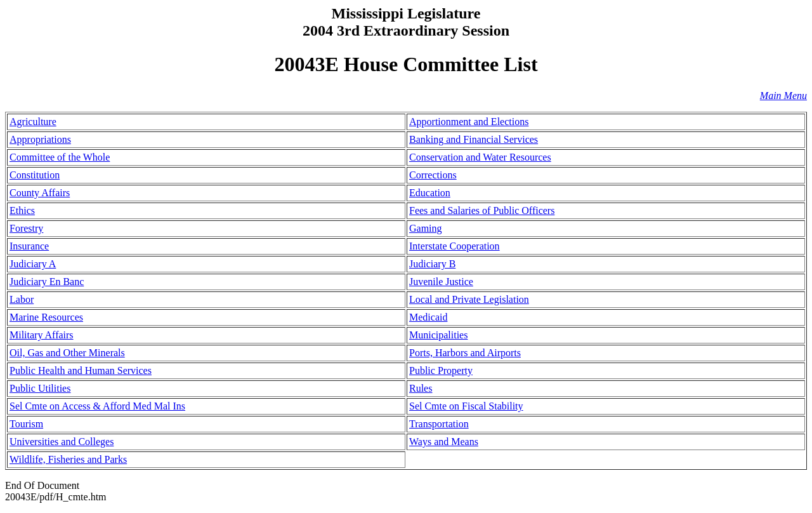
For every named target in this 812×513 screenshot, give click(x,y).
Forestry (26, 228)
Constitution (35, 175)
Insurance (29, 246)
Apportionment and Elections (469, 122)
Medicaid (428, 317)
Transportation (439, 424)
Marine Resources (46, 317)
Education (430, 193)
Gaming (426, 228)
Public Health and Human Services (81, 370)
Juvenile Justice (441, 282)
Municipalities (438, 335)
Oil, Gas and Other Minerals (67, 353)
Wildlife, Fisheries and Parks (68, 459)
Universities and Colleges (62, 442)
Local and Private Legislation (469, 299)
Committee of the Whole (60, 157)
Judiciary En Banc (47, 282)
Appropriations (40, 139)
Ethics (22, 210)
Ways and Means (444, 442)
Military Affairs (42, 335)
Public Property (441, 370)
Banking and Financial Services (474, 139)
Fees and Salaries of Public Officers (482, 210)
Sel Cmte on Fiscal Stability (466, 406)
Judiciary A (33, 264)
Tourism (26, 424)
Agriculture (33, 122)
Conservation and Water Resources (480, 157)
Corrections (433, 175)
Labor (22, 299)
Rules (421, 388)
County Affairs (40, 193)
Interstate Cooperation (455, 246)
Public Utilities (40, 388)
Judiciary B (432, 264)
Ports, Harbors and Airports (465, 353)
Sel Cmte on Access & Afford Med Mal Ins (97, 406)
